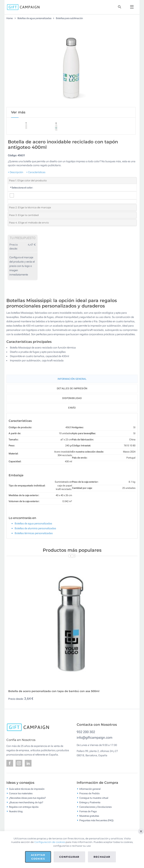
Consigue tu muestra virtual (94, 798)
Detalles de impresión (72, 388)
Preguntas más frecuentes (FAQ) (96, 820)
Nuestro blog (16, 811)
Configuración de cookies (50, 842)
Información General (72, 379)
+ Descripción (16, 172)
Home (10, 18)
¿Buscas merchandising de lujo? (26, 802)
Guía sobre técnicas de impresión (27, 789)
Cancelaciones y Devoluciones (95, 807)
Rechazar (102, 857)
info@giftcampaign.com (94, 737)
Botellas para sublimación (69, 18)
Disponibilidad (72, 398)
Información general (90, 789)
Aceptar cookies (38, 857)
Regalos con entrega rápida (24, 807)
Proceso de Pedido (89, 793)
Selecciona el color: (21, 188)
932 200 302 (86, 732)
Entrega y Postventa (90, 802)
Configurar (69, 857)
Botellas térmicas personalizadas (34, 533)
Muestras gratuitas (89, 816)
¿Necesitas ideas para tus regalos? (27, 798)
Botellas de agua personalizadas (34, 18)
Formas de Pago (88, 811)
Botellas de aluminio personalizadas (35, 528)
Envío (72, 408)
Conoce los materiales (21, 793)
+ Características (36, 172)
